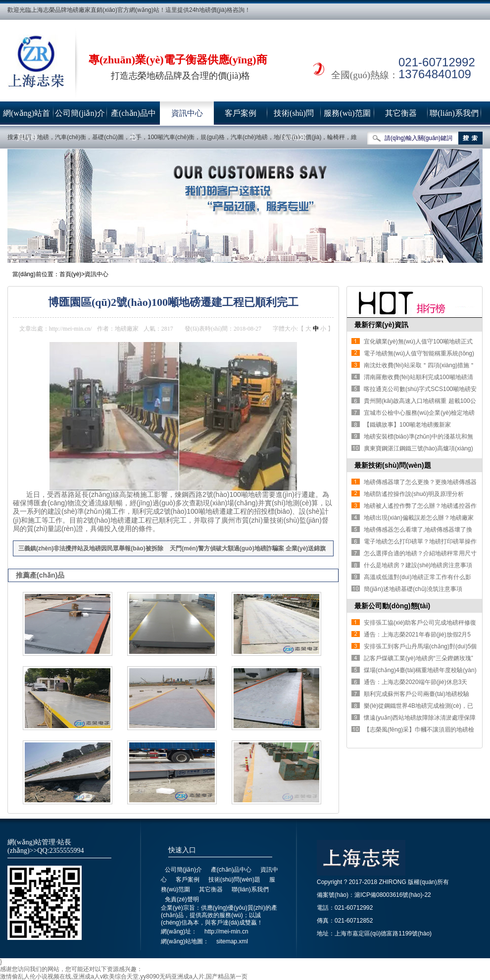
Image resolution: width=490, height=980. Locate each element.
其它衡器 (401, 113)
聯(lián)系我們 (454, 113)
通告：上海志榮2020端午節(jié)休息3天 (416, 682)
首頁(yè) (71, 274)
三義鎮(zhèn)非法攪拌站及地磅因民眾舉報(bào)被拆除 (91, 548)
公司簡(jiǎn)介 (80, 113)
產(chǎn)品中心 (133, 117)
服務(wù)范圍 (347, 113)
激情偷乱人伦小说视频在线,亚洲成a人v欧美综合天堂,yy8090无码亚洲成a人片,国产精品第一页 (124, 977)
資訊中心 (187, 113)
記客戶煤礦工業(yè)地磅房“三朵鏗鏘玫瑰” (418, 658)
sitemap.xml (232, 941)
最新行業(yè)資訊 (381, 325)
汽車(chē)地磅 (249, 137)
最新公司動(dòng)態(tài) (392, 606)
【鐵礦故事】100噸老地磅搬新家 (407, 425)
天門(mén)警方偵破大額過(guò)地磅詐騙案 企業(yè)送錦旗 (248, 548)
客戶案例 (241, 113)
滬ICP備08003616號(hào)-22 (393, 895)
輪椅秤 (336, 137)
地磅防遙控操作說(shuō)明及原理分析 (414, 494)
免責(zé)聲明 (182, 899)
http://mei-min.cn (226, 931)
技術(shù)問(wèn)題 (294, 117)
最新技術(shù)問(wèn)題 (393, 465)
